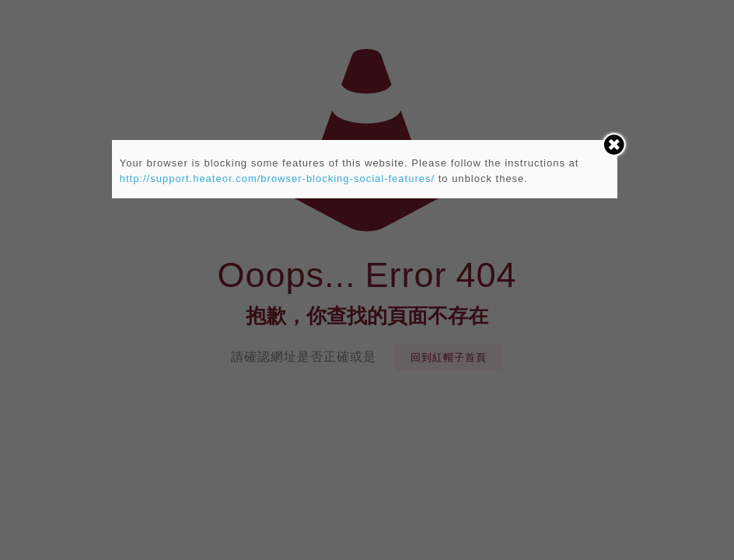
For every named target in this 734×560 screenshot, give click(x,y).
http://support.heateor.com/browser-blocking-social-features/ (277, 178)
